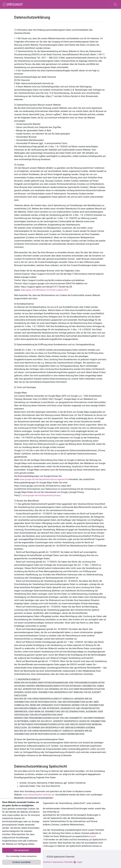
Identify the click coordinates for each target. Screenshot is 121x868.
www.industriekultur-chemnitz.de (39, 795)
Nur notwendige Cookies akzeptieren (21, 856)
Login (78, 862)
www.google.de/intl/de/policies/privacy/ (42, 495)
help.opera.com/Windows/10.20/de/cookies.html (45, 290)
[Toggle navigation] (115, 4)
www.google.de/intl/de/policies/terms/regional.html (45, 479)
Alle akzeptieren (22, 850)
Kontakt (69, 862)
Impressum (58, 862)
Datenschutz (45, 862)
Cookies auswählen (21, 862)
